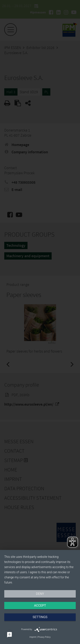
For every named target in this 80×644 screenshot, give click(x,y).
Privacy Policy (44, 637)
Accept (40, 606)
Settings (40, 617)
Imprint (33, 637)
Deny (40, 594)
